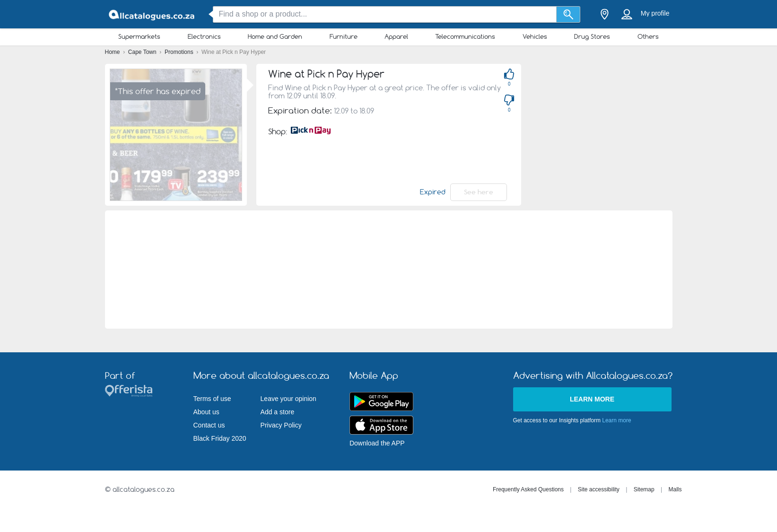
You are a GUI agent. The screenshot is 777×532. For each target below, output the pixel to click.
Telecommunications (465, 36)
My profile (655, 13)
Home (113, 52)
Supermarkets (139, 36)
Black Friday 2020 (220, 438)
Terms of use (212, 399)
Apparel (396, 36)
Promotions (180, 52)
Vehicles (535, 36)
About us (206, 412)
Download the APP (377, 443)
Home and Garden (275, 36)
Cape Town (143, 52)
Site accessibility (599, 489)
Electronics (204, 36)
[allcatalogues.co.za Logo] (152, 14)
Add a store (278, 412)
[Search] (568, 14)
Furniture (344, 36)
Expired (433, 192)
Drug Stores (592, 36)
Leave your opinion (288, 399)
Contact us (209, 425)
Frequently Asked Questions (528, 489)
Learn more (592, 399)
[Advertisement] (389, 270)
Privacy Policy (281, 425)
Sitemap (644, 489)
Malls (675, 489)
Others (648, 36)
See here (479, 192)
